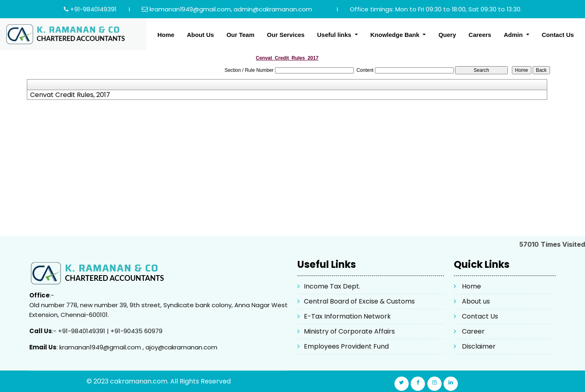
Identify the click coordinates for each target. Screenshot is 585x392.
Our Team (240, 35)
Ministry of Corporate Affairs (349, 331)
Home (166, 35)
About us (476, 301)
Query (447, 35)
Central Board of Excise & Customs (359, 301)
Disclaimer (479, 346)
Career (473, 331)
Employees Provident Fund (346, 346)
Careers (480, 35)
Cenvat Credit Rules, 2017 (70, 95)
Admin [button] (514, 35)
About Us (200, 35)
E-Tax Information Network (347, 316)
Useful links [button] (335, 35)
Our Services (286, 35)
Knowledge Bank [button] (395, 35)
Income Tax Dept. (332, 286)
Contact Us (558, 35)
